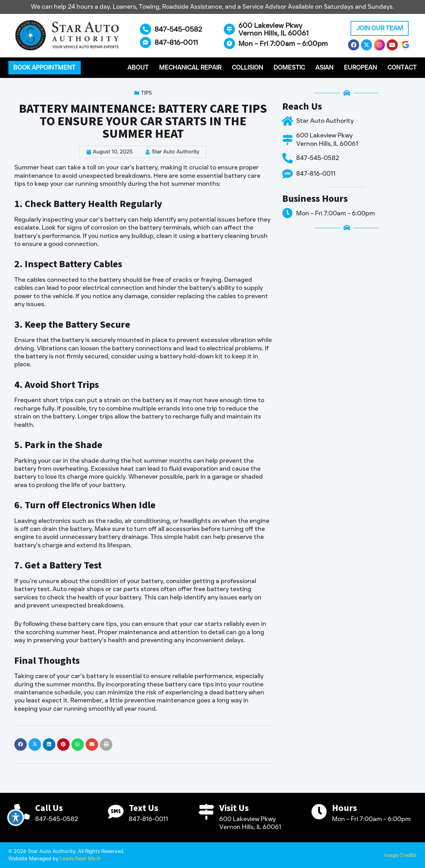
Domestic (289, 67)
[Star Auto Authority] (288, 121)
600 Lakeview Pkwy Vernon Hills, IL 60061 (273, 29)
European (360, 67)
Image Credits (400, 855)
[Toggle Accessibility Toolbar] (16, 818)
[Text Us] (116, 812)
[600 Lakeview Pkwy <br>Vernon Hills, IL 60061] (229, 29)
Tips (146, 93)
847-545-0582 (178, 29)
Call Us (49, 808)
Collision (247, 67)
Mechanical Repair (190, 67)
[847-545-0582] (145, 29)
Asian (324, 67)
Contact (402, 67)
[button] (45, 68)
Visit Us (234, 808)
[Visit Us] (206, 812)
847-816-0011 (176, 42)
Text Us (144, 808)
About (138, 67)
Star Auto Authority (325, 121)
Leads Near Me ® (80, 859)
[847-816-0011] (145, 42)
